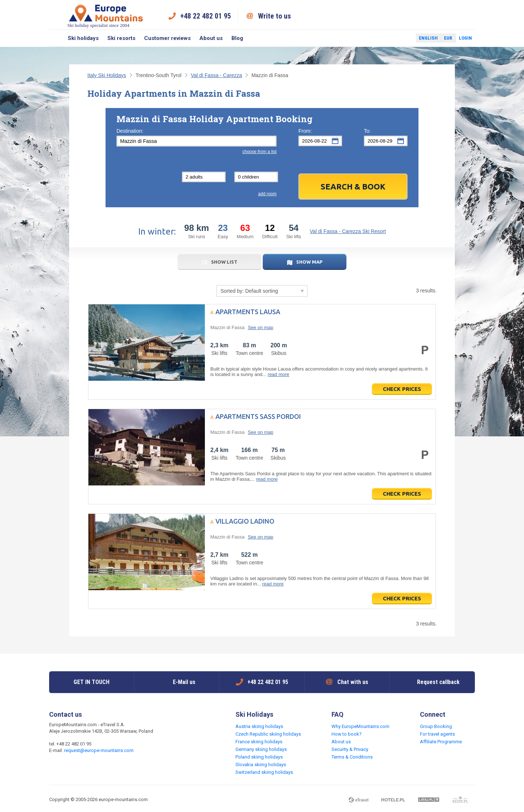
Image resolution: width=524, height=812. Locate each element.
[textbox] (196, 141)
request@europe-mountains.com (99, 750)
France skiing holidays (259, 742)
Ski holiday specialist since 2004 (106, 16)
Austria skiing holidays (259, 726)
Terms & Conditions (352, 757)
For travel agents (437, 734)
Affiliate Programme (441, 742)
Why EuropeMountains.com (360, 726)
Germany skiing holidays (261, 749)
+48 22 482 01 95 (206, 16)
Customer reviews (167, 38)
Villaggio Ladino (245, 521)
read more (279, 374)
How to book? (347, 734)
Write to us (275, 16)
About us (211, 38)
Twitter (404, 38)
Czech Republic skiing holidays (268, 734)
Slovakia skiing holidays (261, 765)
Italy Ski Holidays (107, 75)
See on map (261, 327)
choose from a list (259, 152)
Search (56, 38)
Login (465, 38)
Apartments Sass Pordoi (258, 416)
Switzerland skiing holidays (264, 772)
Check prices (402, 389)
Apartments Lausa (248, 312)
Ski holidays (83, 38)
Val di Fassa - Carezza (216, 75)
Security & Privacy (350, 749)
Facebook (393, 38)
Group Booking (436, 726)
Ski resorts (121, 38)
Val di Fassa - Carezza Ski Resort (348, 231)
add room (267, 194)
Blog (237, 38)
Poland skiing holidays (259, 757)
